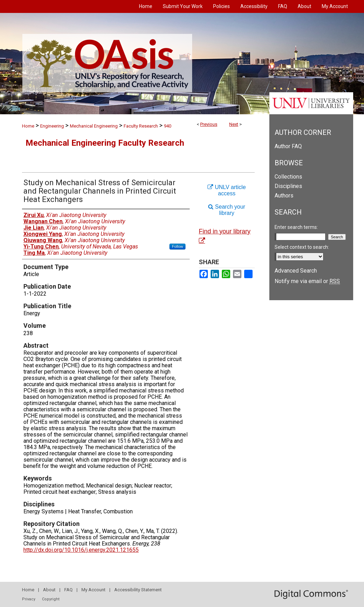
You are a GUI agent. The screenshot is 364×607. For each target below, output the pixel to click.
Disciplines (288, 186)
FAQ (68, 590)
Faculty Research (141, 126)
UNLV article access (227, 190)
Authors (284, 196)
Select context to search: (302, 247)
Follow (177, 246)
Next (234, 124)
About (49, 590)
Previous (209, 124)
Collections (288, 177)
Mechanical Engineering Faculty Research (105, 143)
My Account (93, 590)
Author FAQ (288, 146)
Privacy (29, 599)
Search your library (227, 210)
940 (168, 126)
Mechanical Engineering (94, 126)
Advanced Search (296, 271)
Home (28, 126)
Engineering (52, 126)
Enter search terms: (296, 227)
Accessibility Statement (138, 590)
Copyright (51, 599)
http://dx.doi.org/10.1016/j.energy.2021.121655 (81, 550)
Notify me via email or (307, 281)
